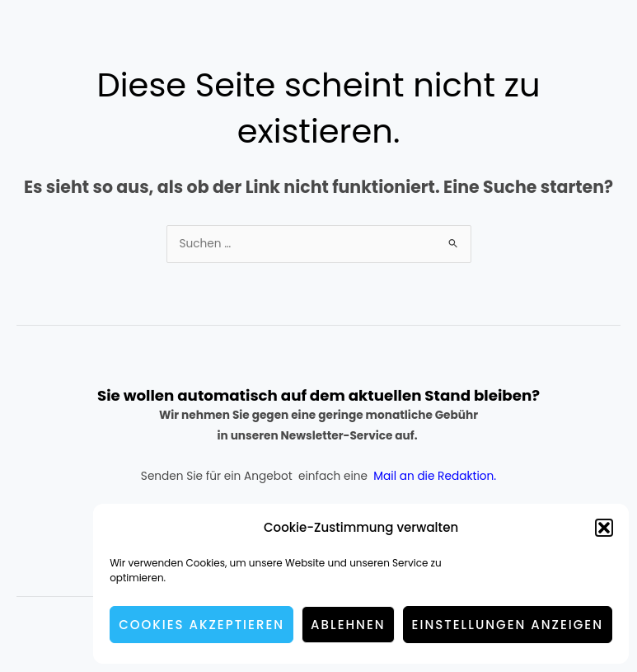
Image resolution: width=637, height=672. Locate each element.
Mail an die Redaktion (433, 476)
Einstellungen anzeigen (508, 625)
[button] (604, 528)
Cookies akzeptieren (201, 625)
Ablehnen (348, 625)
